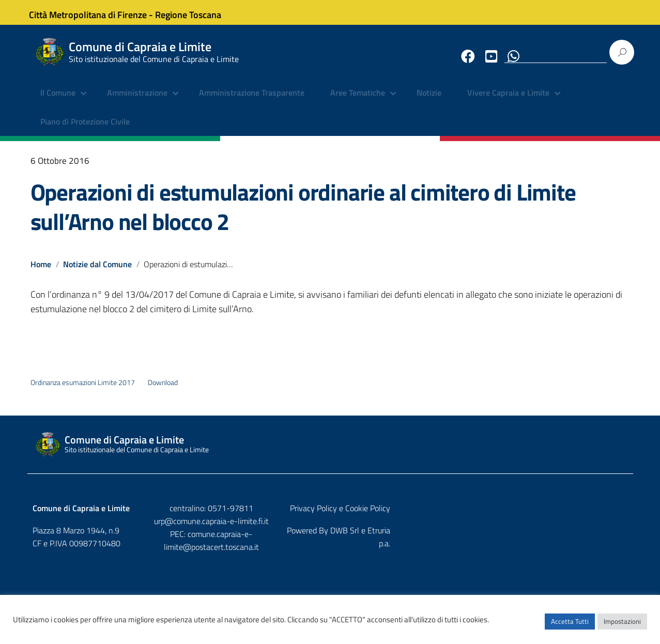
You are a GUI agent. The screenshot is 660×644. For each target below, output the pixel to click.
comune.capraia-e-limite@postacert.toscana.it (339, 541)
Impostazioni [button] (622, 626)
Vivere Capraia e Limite (508, 101)
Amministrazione (137, 101)
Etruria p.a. (610, 538)
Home (41, 272)
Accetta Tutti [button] (570, 626)
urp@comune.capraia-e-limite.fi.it (330, 529)
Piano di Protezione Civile (85, 129)
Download (163, 390)
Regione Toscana (196, 12)
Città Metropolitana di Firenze (96, 12)
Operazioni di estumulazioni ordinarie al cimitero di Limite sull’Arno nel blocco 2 (303, 214)
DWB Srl (569, 538)
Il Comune (58, 101)
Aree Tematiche (358, 101)
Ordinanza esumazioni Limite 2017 (83, 390)
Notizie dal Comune (98, 272)
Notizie (429, 101)
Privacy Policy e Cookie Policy (578, 516)
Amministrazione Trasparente (252, 101)
